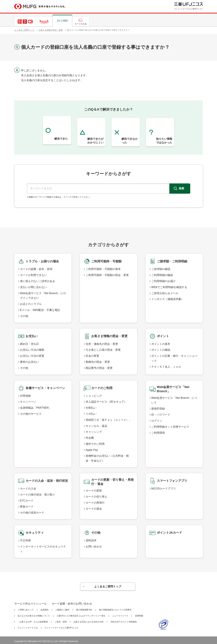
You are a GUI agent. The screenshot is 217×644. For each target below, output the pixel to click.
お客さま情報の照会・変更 (51, 30)
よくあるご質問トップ (24, 30)
